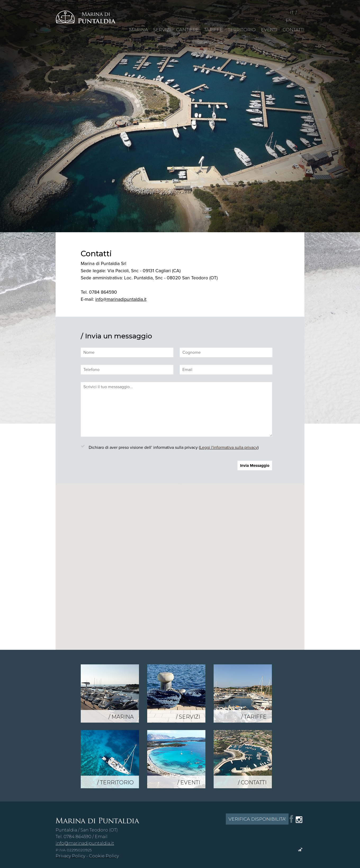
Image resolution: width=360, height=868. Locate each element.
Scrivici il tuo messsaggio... (176, 409)
